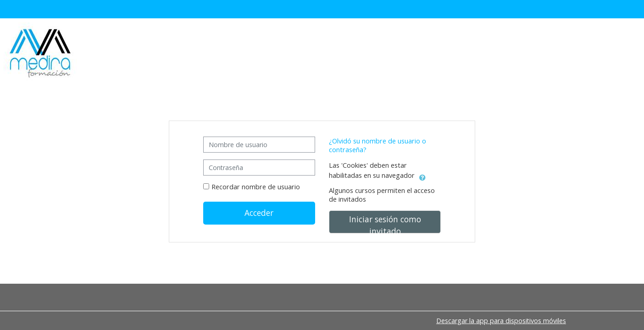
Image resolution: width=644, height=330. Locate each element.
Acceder (259, 213)
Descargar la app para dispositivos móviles (501, 321)
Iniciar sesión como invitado (385, 223)
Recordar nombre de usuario (256, 187)
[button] (422, 176)
